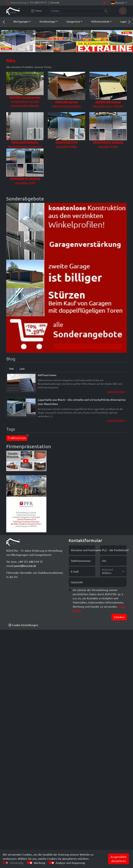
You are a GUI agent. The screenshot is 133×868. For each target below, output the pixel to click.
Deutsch (118, 3)
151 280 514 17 (38, 3)
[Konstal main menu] (36, 11)
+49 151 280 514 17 (30, 562)
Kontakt (55, 3)
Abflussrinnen (18, 437)
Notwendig (17, 863)
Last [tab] (22, 369)
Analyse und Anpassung (70, 863)
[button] (19, 22)
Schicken (119, 617)
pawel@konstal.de (25, 566)
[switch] (30, 863)
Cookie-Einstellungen (23, 625)
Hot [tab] (11, 369)
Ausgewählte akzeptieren (119, 859)
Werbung (39, 863)
